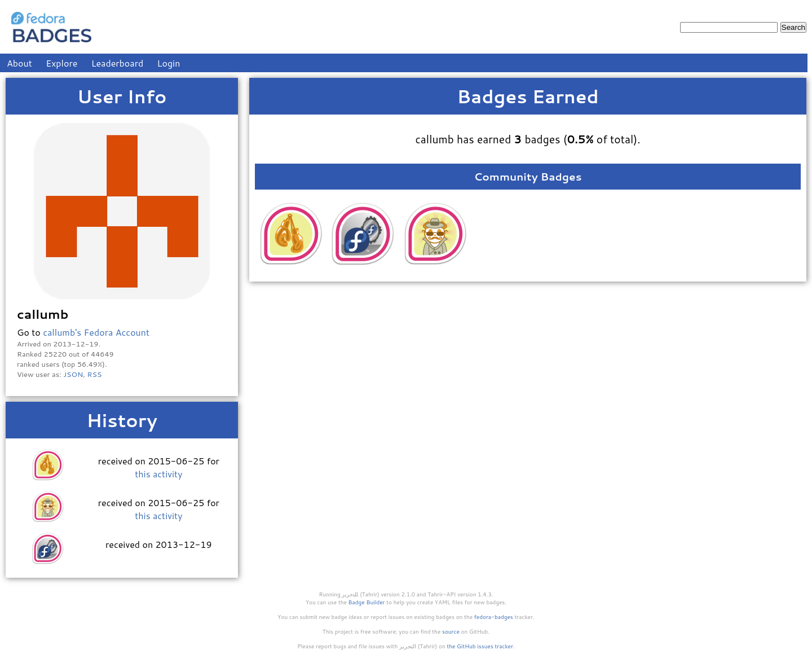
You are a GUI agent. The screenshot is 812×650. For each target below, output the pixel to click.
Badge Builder (367, 602)
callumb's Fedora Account (96, 332)
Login (169, 63)
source (451, 631)
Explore (61, 63)
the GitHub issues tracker (480, 646)
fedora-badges (494, 617)
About (19, 63)
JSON (73, 374)
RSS (95, 374)
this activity (158, 474)
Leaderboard (118, 63)
